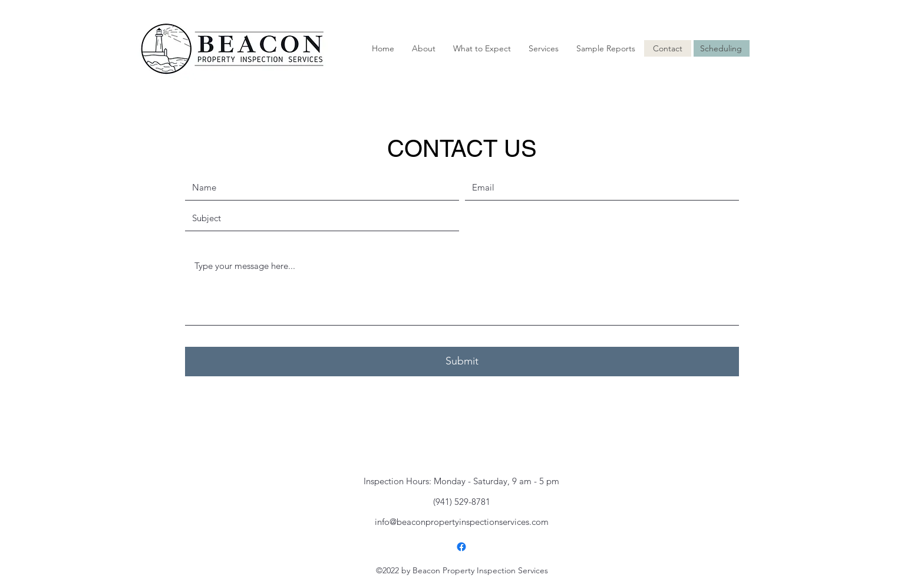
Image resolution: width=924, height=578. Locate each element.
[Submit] (462, 362)
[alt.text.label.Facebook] (461, 547)
